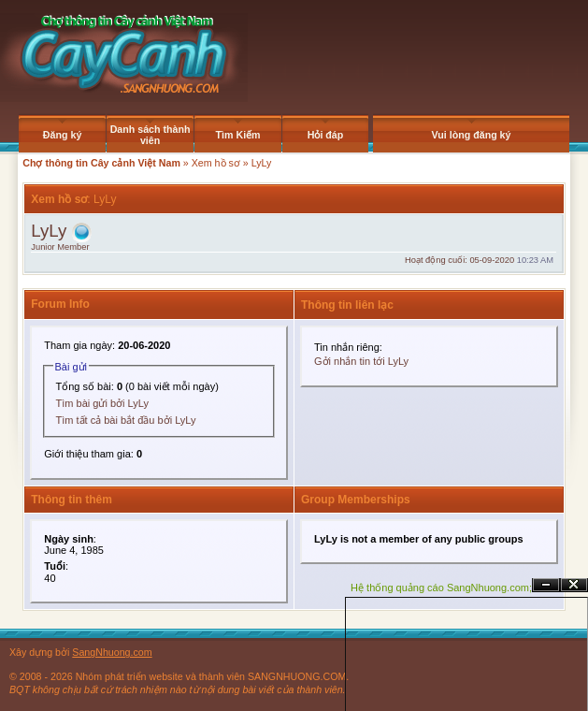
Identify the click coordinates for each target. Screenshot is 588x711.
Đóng (574, 585)
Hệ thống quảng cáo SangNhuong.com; (441, 588)
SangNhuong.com (112, 652)
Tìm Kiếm (238, 135)
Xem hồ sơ (216, 163)
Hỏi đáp (326, 135)
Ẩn (546, 585)
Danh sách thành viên (151, 135)
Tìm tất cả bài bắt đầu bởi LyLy (126, 420)
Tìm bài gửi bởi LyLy (102, 403)
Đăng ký (62, 135)
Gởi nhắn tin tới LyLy (361, 361)
